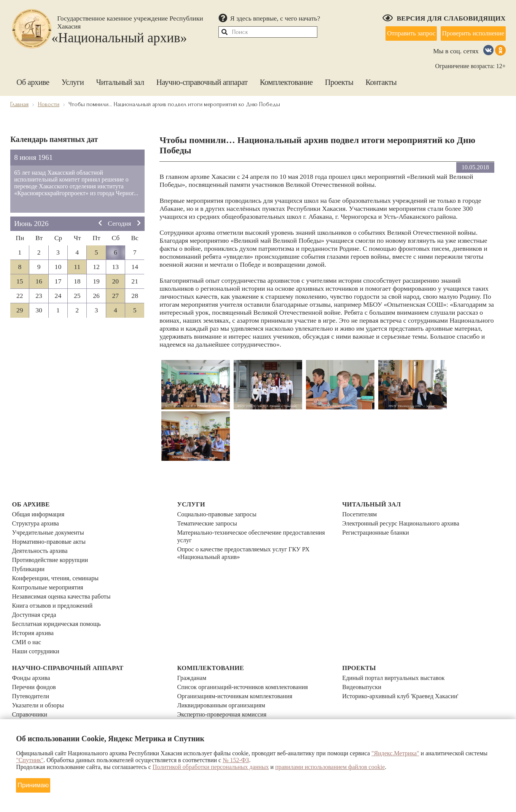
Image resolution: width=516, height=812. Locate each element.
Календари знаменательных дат (57, 716)
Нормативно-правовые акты (52, 537)
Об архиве (33, 78)
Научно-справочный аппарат (202, 78)
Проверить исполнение (469, 32)
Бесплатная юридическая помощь (60, 609)
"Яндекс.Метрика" (395, 752)
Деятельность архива (42, 545)
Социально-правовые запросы (220, 513)
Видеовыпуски (363, 669)
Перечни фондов (35, 669)
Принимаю (36, 783)
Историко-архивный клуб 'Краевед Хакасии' (405, 677)
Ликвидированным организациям (225, 685)
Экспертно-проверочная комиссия (225, 693)
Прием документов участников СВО (229, 701)
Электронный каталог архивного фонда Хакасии (81, 709)
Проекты (339, 78)
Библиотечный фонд (41, 701)
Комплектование (286, 78)
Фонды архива (32, 661)
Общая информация (40, 513)
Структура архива (37, 521)
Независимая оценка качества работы (65, 585)
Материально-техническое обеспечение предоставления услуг (257, 533)
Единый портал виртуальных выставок (397, 661)
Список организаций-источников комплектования (248, 669)
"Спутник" (30, 759)
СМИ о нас (28, 625)
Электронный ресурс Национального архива (405, 521)
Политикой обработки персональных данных (211, 766)
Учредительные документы (51, 529)
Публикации (29, 561)
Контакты (381, 78)
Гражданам (193, 661)
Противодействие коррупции (53, 553)
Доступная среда (36, 601)
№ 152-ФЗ (236, 759)
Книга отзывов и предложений (55, 593)
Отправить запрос (400, 32)
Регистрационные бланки (378, 529)
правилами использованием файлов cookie (330, 766)
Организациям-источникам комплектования (239, 677)
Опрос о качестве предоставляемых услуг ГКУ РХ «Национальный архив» (248, 549)
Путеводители (32, 677)
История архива (34, 617)
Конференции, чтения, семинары (59, 569)
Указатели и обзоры (40, 685)
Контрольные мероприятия (50, 577)
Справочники (31, 693)
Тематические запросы (209, 521)
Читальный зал (120, 78)
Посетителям (361, 513)
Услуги (73, 78)
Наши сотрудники (37, 633)
